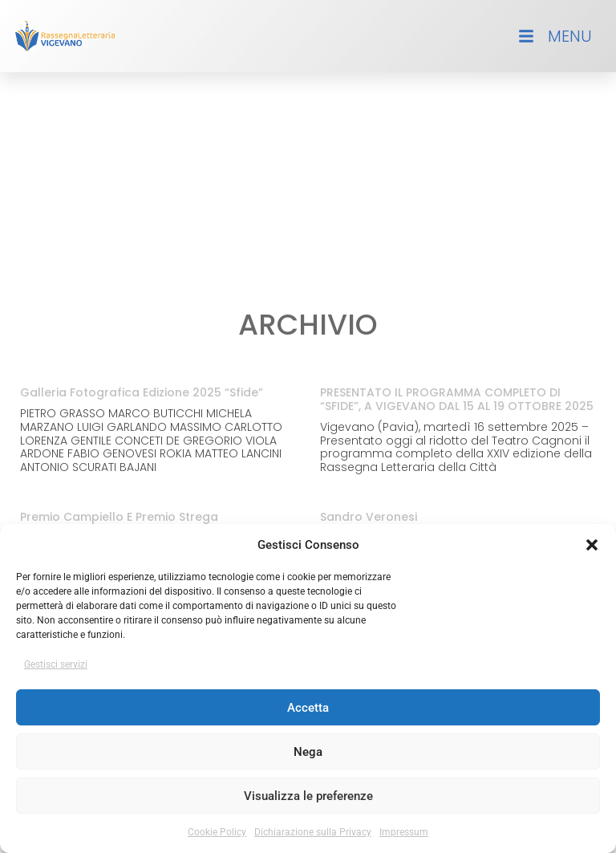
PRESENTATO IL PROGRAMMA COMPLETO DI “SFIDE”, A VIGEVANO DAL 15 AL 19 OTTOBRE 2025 (457, 399)
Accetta (308, 708)
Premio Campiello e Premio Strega (119, 517)
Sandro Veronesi (369, 517)
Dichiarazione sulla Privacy (313, 832)
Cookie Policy (217, 832)
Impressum (404, 832)
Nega (308, 752)
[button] (592, 545)
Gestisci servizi (56, 664)
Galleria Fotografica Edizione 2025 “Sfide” (142, 392)
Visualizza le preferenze (308, 796)
